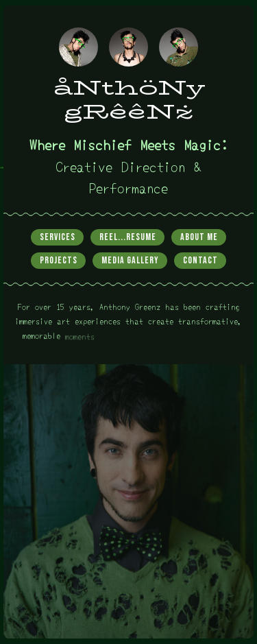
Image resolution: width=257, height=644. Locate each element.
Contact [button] (200, 260)
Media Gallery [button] (130, 260)
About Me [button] (199, 237)
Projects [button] (59, 260)
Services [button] (58, 237)
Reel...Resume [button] (128, 237)
